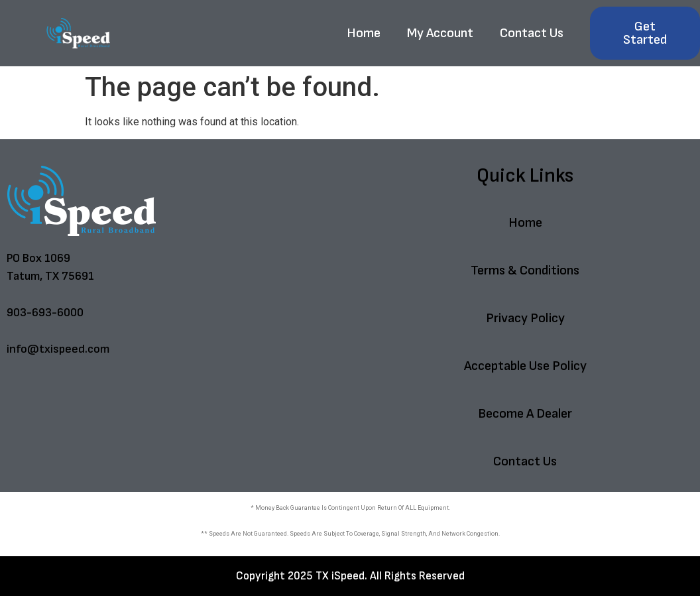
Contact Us (532, 33)
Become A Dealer (525, 414)
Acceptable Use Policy (525, 366)
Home (364, 33)
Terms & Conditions (525, 270)
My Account (440, 33)
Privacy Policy (525, 318)
